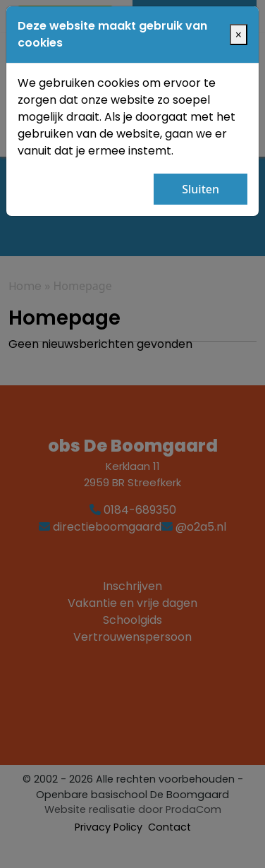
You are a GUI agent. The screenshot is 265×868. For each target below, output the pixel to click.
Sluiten (201, 189)
